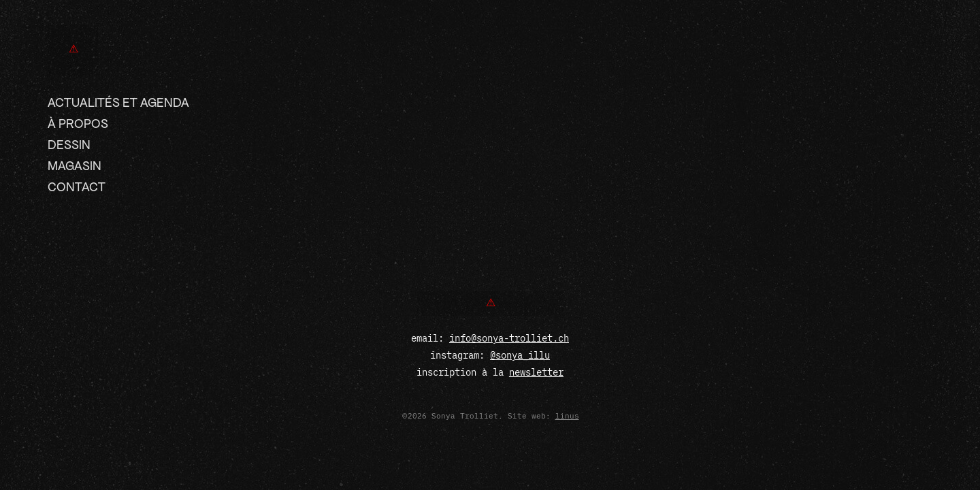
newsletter (536, 372)
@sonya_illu (520, 355)
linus (567, 416)
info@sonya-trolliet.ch (509, 338)
